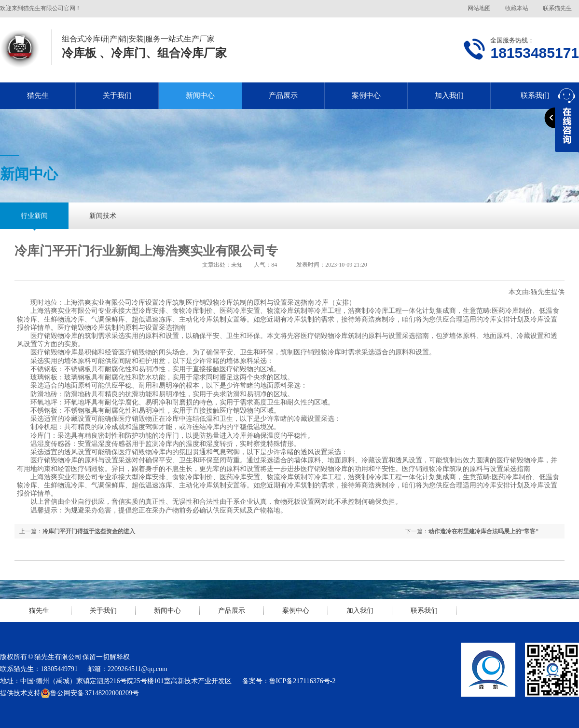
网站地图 (479, 8)
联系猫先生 (557, 8)
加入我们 (449, 95)
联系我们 (424, 611)
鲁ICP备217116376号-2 (303, 681)
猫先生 (38, 95)
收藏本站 (517, 8)
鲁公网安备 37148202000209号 (90, 693)
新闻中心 (200, 95)
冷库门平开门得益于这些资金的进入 (89, 531)
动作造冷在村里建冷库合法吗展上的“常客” (483, 531)
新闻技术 (103, 216)
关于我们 (117, 95)
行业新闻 (34, 216)
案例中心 (366, 95)
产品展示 (283, 95)
